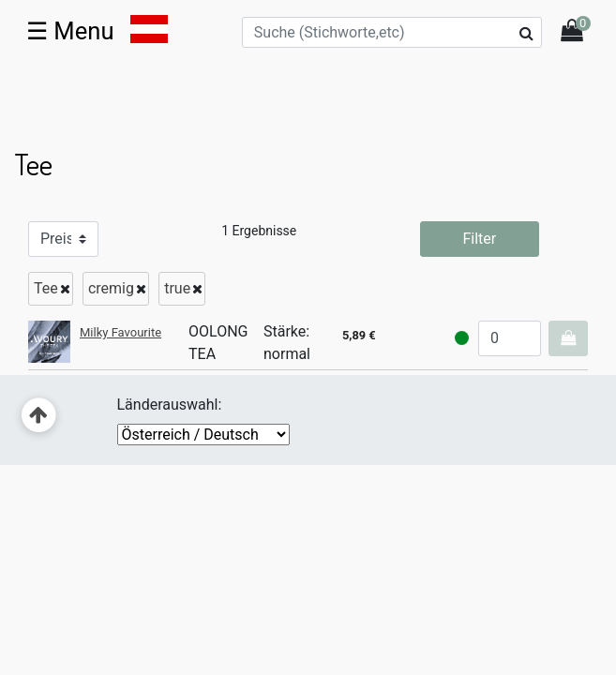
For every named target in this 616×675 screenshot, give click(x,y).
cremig (111, 288)
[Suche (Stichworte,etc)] (392, 32)
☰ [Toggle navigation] (70, 31)
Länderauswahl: (170, 405)
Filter (479, 239)
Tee (46, 288)
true (177, 288)
